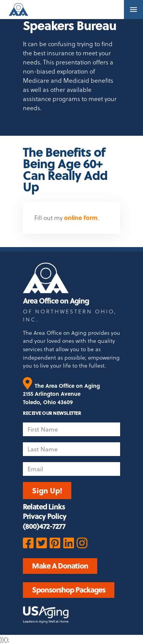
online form (81, 218)
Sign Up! (47, 490)
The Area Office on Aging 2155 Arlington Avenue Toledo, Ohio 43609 (61, 394)
